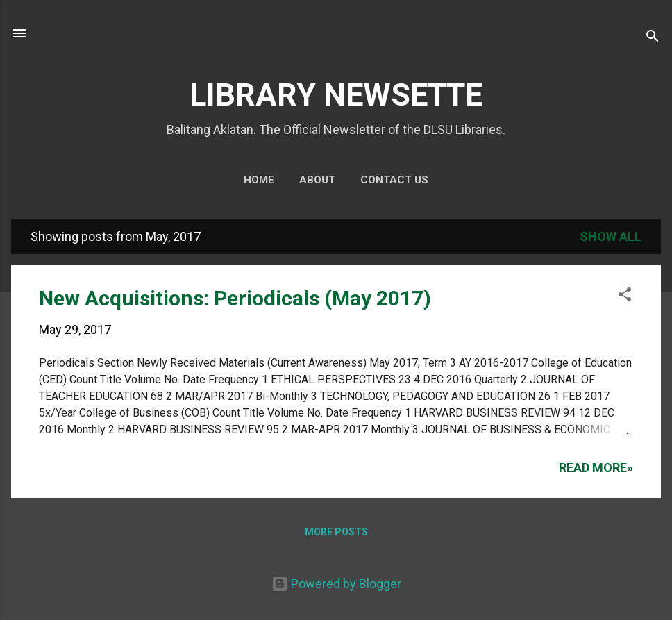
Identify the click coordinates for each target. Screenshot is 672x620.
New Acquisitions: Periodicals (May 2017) (235, 298)
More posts (336, 532)
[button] (625, 296)
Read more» (596, 468)
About (317, 180)
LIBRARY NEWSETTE (336, 95)
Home (259, 180)
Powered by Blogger (336, 584)
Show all (611, 236)
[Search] (653, 38)
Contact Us (394, 180)
